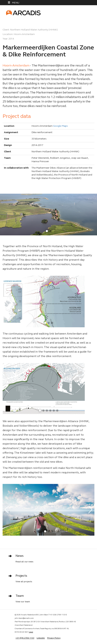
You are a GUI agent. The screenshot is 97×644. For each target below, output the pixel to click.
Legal (31, 632)
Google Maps (60, 126)
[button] (47, 231)
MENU (13, 3)
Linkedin (41, 638)
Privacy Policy (54, 638)
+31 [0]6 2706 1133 (25, 638)
